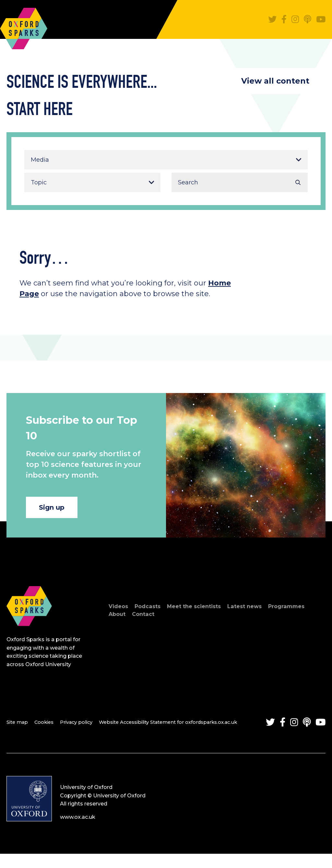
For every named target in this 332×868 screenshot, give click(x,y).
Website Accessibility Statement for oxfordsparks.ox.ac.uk (184, 726)
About (118, 619)
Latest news (256, 611)
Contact (146, 619)
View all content (275, 81)
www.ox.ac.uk (78, 832)
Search (298, 182)
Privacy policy (83, 726)
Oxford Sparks (24, 25)
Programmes (302, 611)
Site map (18, 726)
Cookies (47, 726)
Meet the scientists (201, 611)
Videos (119, 611)
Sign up (58, 509)
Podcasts (151, 611)
